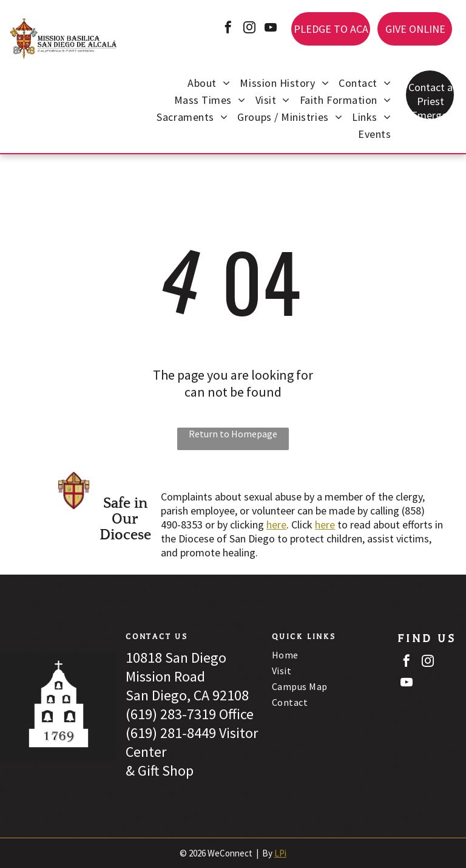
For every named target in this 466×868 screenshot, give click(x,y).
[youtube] (271, 29)
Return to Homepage (233, 434)
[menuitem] (209, 84)
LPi (280, 853)
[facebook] (228, 29)
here (276, 525)
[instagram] (249, 29)
